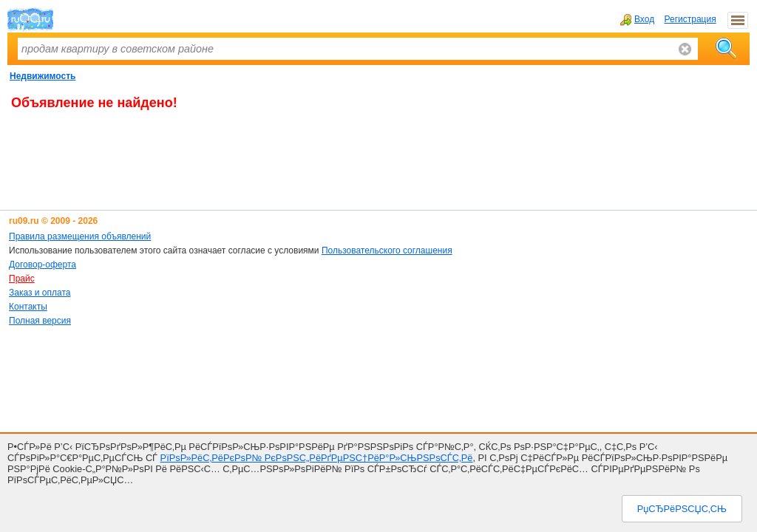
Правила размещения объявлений (80, 236)
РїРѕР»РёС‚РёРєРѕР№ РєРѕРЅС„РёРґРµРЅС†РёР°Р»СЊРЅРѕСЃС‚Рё (317, 458)
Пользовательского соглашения (387, 250)
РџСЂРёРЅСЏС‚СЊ (682, 509)
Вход (637, 19)
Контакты (28, 307)
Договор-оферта (43, 265)
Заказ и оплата (40, 293)
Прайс (22, 279)
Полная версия (40, 321)
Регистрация (690, 19)
